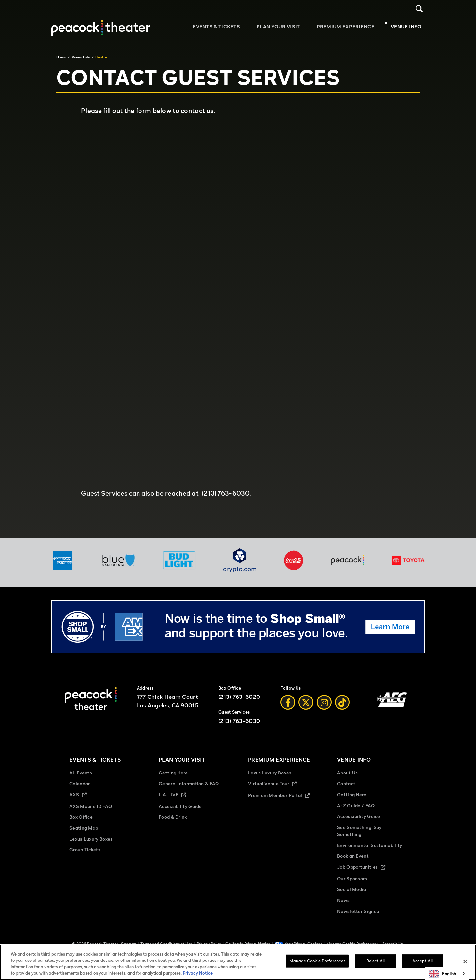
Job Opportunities (367, 871)
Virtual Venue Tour (278, 788)
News (343, 904)
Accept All (422, 961)
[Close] (465, 961)
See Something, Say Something (359, 834)
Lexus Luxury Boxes (91, 842)
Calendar (79, 787)
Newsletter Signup (358, 915)
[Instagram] (324, 707)
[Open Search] (419, 9)
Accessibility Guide (180, 810)
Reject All (376, 961)
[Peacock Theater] (101, 24)
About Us (347, 776)
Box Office (81, 821)
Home (61, 57)
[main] (238, 291)
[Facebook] (288, 707)
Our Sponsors (352, 882)
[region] (238, 962)
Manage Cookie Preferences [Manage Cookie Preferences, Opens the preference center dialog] (317, 961)
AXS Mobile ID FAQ (91, 810)
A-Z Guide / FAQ (356, 809)
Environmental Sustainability (370, 849)
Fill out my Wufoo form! (238, 301)
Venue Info (406, 28)
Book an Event (353, 860)
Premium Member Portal (283, 799)
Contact (346, 787)
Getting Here (173, 776)
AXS (84, 799)
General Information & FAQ (189, 787)
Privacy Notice (198, 973)
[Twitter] (306, 707)
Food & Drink (173, 821)
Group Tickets (85, 853)
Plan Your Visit (285, 28)
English (442, 974)
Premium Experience (349, 28)
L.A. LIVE (178, 799)
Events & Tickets (226, 28)
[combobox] (447, 974)
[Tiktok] (342, 707)
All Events (81, 776)
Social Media (352, 893)
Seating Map (84, 831)
